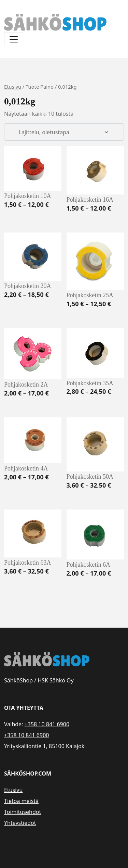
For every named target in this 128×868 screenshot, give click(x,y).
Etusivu (13, 87)
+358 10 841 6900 (47, 724)
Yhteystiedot (20, 823)
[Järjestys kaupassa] (64, 132)
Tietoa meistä (21, 801)
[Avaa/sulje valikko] (14, 39)
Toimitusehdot (23, 812)
